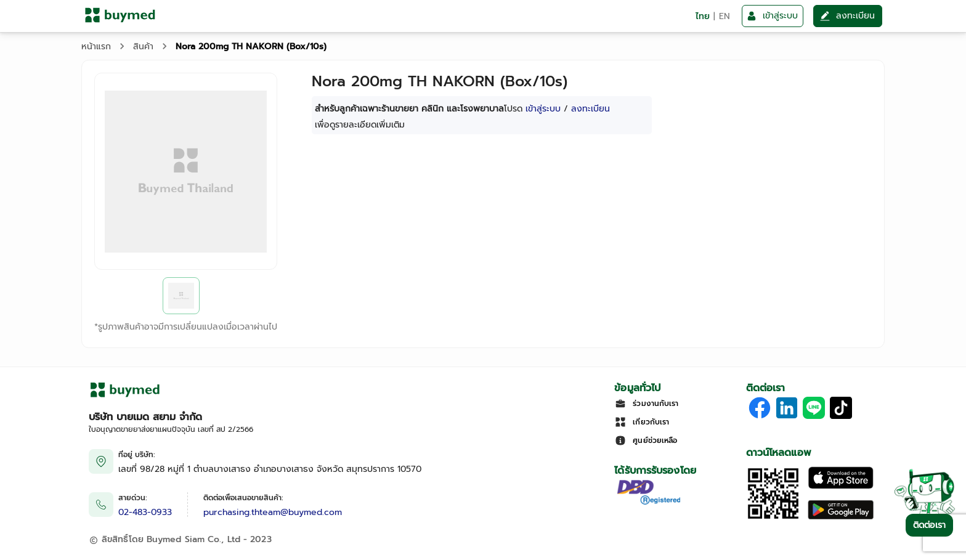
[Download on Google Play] (841, 518)
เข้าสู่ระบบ (543, 109)
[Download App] (773, 518)
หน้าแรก (96, 47)
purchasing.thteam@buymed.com (273, 512)
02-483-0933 (145, 512)
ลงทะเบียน (591, 109)
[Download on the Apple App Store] (841, 486)
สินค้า (143, 47)
